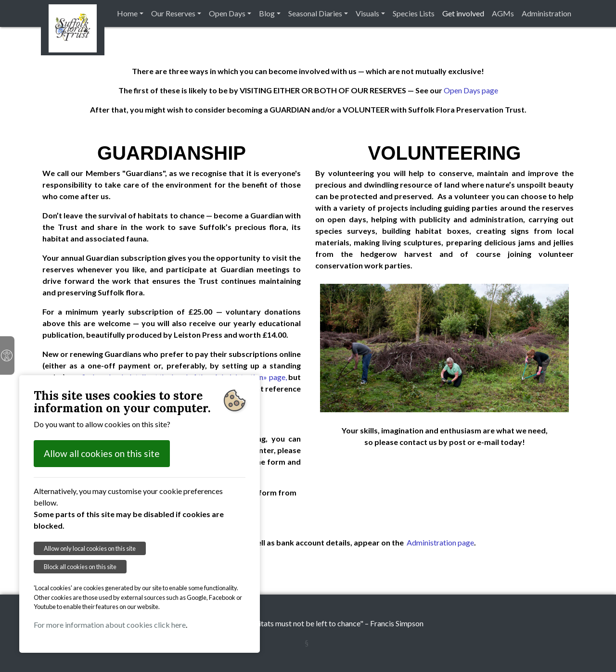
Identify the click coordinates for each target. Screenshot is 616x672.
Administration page (440, 542)
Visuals (367, 13)
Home (127, 13)
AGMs (503, 13)
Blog (267, 13)
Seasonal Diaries (315, 13)
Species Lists (414, 13)
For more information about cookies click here (110, 625)
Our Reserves (173, 13)
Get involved (463, 13)
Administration (546, 13)
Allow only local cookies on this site (90, 548)
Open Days (227, 13)
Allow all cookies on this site (102, 453)
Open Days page (471, 90)
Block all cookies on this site (80, 567)
